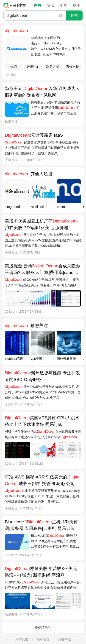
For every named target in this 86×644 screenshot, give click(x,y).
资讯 (50, 5)
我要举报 (64, 639)
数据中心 (33, 67)
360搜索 (16, 5)
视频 (76, 5)
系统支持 (72, 67)
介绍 (14, 67)
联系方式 (53, 67)
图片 (63, 5)
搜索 (74, 15)
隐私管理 (43, 639)
